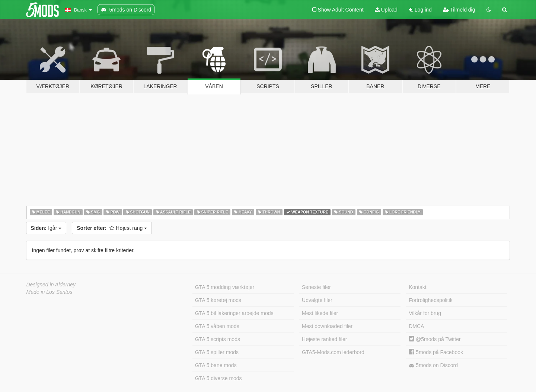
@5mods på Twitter (435, 339)
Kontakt (417, 287)
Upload (386, 10)
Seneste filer (316, 287)
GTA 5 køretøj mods (218, 300)
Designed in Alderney (51, 285)
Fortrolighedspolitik (431, 300)
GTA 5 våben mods (217, 326)
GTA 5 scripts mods (218, 339)
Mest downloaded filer (327, 326)
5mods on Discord (433, 365)
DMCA (416, 326)
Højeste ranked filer (324, 339)
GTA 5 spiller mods (217, 352)
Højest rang (112, 228)
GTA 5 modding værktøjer (225, 287)
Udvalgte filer (317, 300)
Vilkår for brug (425, 313)
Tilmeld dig (459, 10)
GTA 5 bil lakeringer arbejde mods (234, 313)
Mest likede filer (320, 313)
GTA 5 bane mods (216, 365)
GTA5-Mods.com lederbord (333, 352)
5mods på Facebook (436, 352)
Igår (46, 228)
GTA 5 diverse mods (218, 378)
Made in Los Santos (50, 292)
